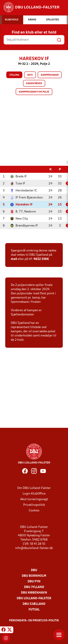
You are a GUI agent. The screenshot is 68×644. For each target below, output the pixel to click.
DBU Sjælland (34, 604)
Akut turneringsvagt (34, 499)
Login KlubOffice (34, 494)
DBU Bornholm (34, 576)
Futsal (34, 610)
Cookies (34, 511)
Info (30, 75)
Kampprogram (50, 75)
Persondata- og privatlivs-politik (34, 621)
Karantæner (34, 84)
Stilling (14, 75)
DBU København (34, 593)
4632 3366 (41, 259)
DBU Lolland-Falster (34, 598)
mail (14, 259)
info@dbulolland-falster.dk (34, 548)
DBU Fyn (34, 582)
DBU (34, 570)
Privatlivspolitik (34, 505)
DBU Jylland (34, 587)
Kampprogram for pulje (34, 92)
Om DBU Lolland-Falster (34, 488)
